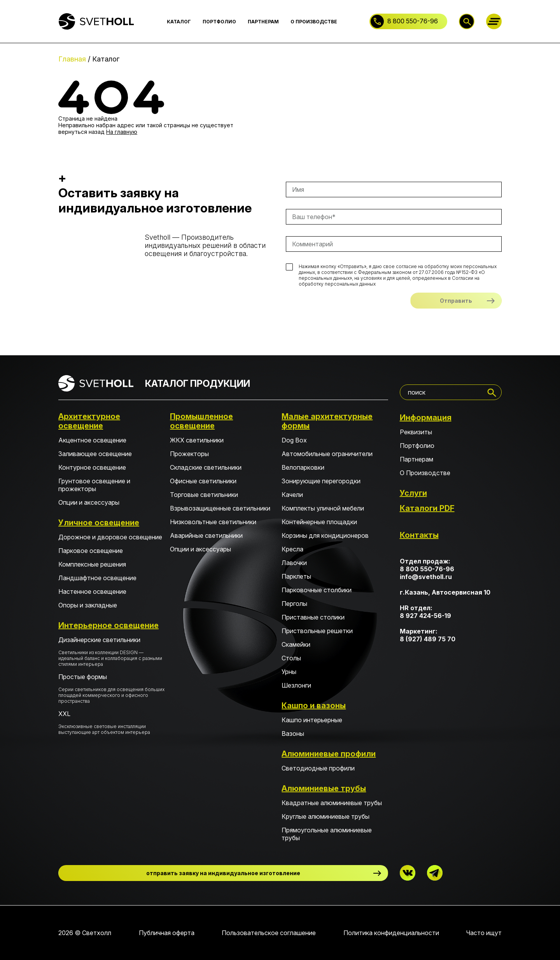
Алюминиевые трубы (324, 788)
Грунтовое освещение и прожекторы (94, 485)
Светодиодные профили (318, 768)
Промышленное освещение (201, 421)
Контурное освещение (92, 467)
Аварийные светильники (206, 535)
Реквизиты (416, 432)
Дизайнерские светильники (111, 651)
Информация (426, 418)
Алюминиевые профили (329, 754)
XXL (111, 722)
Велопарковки (303, 467)
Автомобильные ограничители (327, 454)
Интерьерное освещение (108, 625)
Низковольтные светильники (213, 522)
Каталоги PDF (427, 508)
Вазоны (293, 734)
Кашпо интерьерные (312, 720)
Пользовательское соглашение (269, 933)
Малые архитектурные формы (327, 421)
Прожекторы (189, 454)
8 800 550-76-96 (413, 21)
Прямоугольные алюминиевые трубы (327, 834)
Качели (292, 495)
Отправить (456, 301)
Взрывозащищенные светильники (220, 508)
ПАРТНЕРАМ (263, 22)
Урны (289, 672)
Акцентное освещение (92, 440)
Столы (291, 658)
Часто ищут (484, 933)
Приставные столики (313, 617)
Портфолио (417, 446)
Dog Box (294, 440)
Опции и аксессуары (89, 502)
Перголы (294, 604)
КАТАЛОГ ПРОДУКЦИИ (198, 383)
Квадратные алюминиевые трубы (332, 803)
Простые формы (111, 688)
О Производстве (425, 473)
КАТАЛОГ (179, 22)
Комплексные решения (92, 564)
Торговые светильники (204, 495)
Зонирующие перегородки (321, 481)
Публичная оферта (167, 933)
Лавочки (294, 563)
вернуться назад (81, 132)
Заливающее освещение (95, 454)
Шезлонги (296, 685)
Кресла (292, 549)
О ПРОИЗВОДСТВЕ (314, 22)
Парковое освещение (91, 551)
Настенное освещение (92, 591)
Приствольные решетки (317, 631)
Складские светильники (206, 467)
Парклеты (296, 576)
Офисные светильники (203, 481)
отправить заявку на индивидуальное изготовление (223, 873)
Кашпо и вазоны (314, 706)
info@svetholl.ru (426, 577)
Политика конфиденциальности (391, 933)
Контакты (419, 535)
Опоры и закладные (88, 605)
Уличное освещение (99, 523)
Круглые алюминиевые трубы (325, 816)
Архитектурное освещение (89, 421)
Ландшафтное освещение (97, 578)
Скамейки (296, 644)
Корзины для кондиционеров (325, 535)
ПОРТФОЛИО (219, 22)
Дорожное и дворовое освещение (110, 537)
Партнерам (416, 459)
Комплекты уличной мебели (323, 508)
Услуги (413, 493)
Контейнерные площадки (319, 522)
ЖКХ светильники (197, 440)
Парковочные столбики (317, 590)
